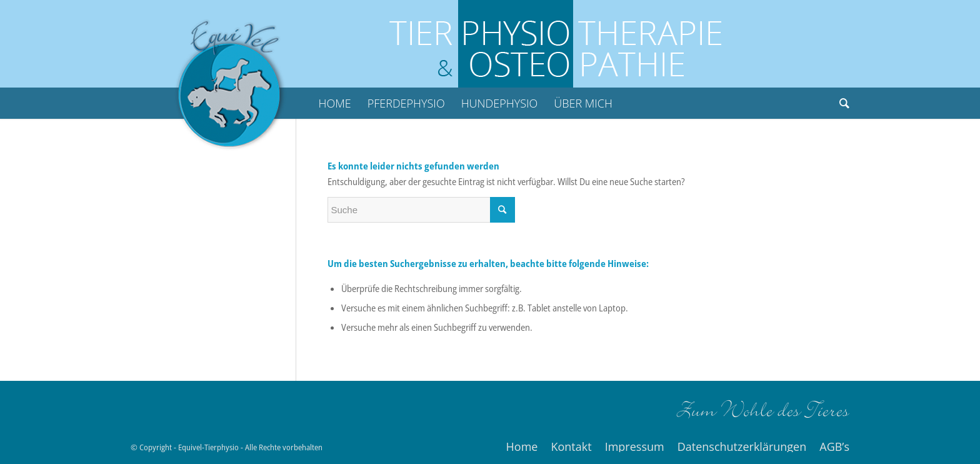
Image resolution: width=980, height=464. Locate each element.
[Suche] (840, 103)
